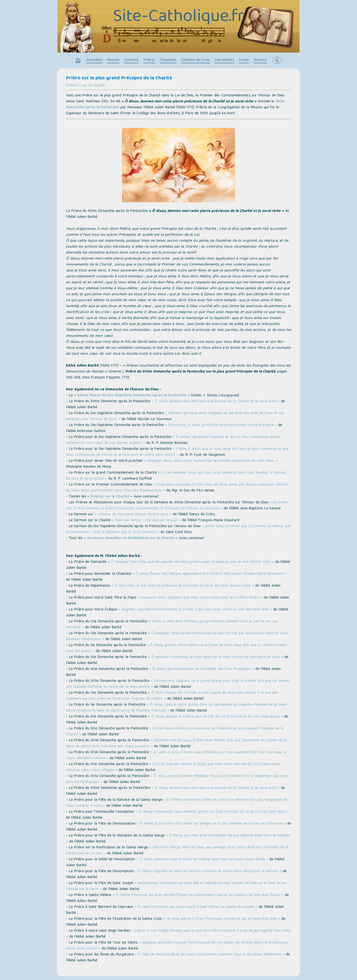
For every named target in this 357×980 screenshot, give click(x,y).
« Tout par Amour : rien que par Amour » (146, 520)
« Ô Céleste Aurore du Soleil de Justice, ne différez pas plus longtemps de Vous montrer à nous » (177, 803)
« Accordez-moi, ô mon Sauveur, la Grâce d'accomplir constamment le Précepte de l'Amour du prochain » (178, 506)
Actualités (94, 60)
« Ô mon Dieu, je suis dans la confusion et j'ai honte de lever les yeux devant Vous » (183, 586)
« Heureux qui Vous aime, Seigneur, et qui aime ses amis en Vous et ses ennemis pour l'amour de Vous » (175, 416)
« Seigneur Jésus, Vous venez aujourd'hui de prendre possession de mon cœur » (211, 461)
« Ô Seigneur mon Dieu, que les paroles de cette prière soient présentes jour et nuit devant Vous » (191, 562)
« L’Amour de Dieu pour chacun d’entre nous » (133, 515)
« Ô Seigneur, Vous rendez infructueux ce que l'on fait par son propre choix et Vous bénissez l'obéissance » (177, 636)
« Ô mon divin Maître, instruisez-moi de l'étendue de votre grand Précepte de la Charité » (175, 732)
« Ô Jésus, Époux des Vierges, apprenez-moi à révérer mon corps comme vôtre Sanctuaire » (210, 574)
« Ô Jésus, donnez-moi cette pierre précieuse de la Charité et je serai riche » (216, 402)
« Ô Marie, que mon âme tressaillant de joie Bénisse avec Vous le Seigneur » (178, 839)
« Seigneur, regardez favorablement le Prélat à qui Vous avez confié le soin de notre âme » (195, 610)
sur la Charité (93, 86)
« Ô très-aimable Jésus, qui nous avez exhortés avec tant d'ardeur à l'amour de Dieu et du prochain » (176, 476)
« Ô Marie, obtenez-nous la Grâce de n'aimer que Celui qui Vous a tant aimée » (202, 860)
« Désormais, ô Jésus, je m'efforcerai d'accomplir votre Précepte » (221, 425)
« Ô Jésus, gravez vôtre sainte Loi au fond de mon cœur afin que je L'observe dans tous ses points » (176, 648)
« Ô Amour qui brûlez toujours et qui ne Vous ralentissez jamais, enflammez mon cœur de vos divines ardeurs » (173, 440)
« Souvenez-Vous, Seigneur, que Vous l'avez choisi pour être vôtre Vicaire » (200, 598)
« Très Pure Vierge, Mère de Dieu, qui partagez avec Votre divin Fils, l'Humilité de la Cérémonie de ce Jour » (177, 851)
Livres (244, 60)
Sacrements (224, 60)
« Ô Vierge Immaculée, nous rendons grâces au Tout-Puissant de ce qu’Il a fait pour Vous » (212, 812)
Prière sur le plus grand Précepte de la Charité (119, 78)
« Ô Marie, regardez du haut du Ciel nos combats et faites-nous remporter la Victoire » (208, 871)
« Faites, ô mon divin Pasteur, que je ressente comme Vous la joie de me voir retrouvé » (172, 625)
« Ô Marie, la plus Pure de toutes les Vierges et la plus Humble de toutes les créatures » (211, 824)
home (78, 61)
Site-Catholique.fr (179, 17)
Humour (260, 60)
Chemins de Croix (195, 60)
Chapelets (168, 60)
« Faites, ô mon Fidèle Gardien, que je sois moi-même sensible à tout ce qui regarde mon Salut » (178, 934)
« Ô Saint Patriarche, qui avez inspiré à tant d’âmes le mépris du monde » (196, 907)
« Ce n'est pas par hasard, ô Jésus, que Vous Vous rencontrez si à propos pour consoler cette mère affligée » (173, 767)
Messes (113, 60)
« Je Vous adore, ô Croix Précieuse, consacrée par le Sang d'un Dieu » (222, 919)
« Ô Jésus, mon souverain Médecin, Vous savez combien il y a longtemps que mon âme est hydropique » (177, 779)
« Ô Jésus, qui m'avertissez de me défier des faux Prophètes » (202, 669)
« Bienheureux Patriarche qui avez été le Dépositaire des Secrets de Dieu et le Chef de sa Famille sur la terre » (176, 886)
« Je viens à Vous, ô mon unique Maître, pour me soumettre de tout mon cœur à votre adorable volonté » (176, 755)
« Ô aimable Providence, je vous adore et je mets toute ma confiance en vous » (216, 657)
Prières (149, 60)
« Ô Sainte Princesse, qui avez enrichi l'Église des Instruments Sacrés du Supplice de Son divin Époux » (198, 895)
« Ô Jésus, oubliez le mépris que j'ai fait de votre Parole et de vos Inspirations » (215, 717)
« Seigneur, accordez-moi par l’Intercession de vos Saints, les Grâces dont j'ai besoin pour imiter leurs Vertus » (177, 946)
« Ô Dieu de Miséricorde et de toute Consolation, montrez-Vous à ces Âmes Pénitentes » (210, 955)
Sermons (131, 60)
